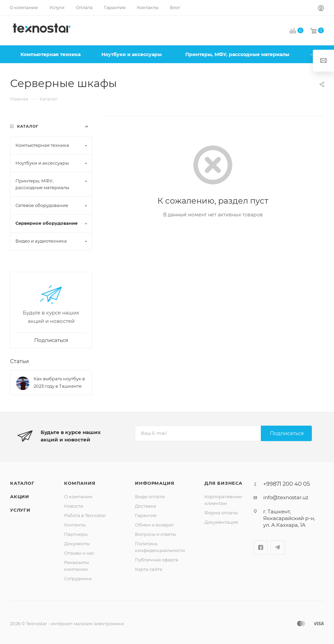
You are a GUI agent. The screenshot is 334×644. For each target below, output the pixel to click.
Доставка (146, 506)
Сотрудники (78, 578)
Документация (221, 522)
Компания (80, 483)
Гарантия (146, 515)
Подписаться (287, 433)
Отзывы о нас (79, 553)
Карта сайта (149, 569)
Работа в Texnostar (85, 515)
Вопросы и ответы (155, 534)
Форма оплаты (221, 513)
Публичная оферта (157, 560)
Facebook (261, 547)
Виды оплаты (150, 497)
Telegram (278, 547)
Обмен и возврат (154, 525)
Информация (155, 483)
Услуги (20, 510)
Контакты (75, 525)
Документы (77, 544)
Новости (74, 506)
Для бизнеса (223, 483)
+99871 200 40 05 (287, 484)
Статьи (19, 361)
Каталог (22, 483)
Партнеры (76, 534)
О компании (78, 497)
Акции (20, 497)
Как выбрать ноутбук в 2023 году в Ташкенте (59, 382)
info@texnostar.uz (286, 497)
